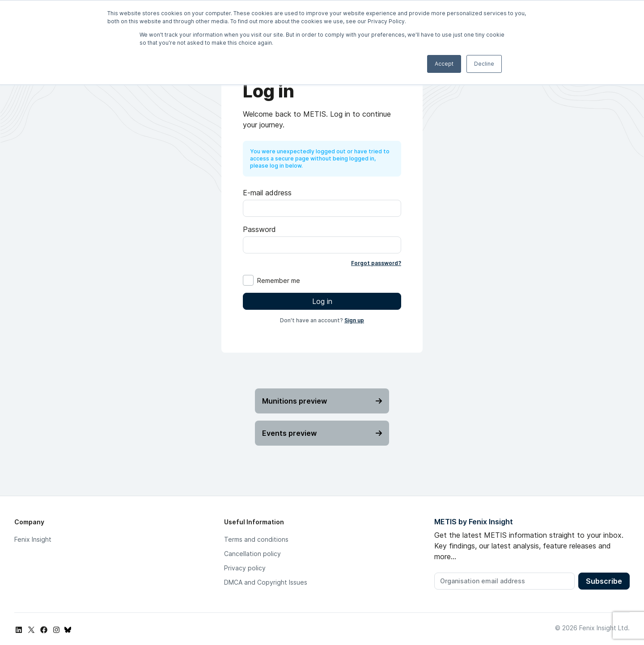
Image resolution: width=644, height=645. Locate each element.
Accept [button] (444, 64)
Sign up (354, 320)
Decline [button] (484, 64)
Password (259, 229)
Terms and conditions (256, 539)
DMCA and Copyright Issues (266, 582)
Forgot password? (376, 263)
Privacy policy (245, 568)
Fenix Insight (33, 539)
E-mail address (267, 193)
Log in (322, 301)
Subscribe (604, 581)
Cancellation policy (252, 554)
